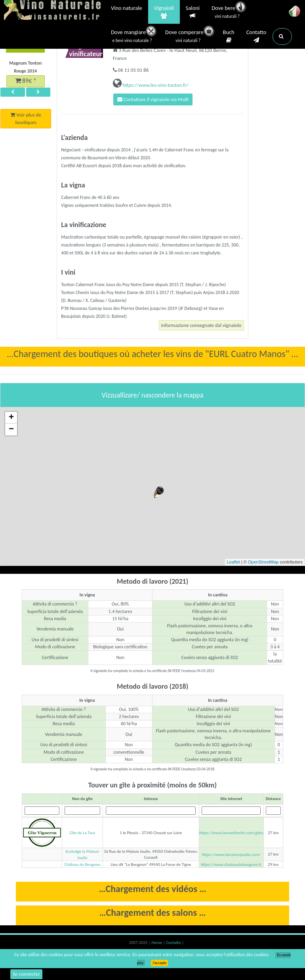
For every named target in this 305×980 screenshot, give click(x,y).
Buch (229, 36)
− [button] (11, 431)
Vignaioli (164, 12)
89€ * (26, 82)
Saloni (193, 12)
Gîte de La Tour (82, 834)
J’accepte (159, 963)
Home (157, 944)
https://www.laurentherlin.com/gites (231, 834)
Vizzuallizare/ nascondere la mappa (153, 396)
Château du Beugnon (82, 866)
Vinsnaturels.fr (53, 11)
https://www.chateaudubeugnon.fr (231, 866)
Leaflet (234, 564)
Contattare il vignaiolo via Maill (156, 100)
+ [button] (11, 419)
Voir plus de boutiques (26, 122)
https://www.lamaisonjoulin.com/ (231, 856)
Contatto (256, 36)
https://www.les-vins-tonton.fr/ (155, 85)
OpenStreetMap (263, 564)
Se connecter (27, 974)
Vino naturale (127, 9)
